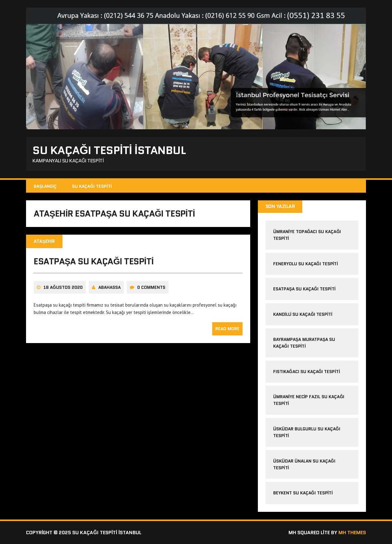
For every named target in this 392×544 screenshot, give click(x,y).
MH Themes (352, 533)
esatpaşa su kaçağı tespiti (94, 261)
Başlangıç (45, 186)
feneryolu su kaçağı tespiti (306, 264)
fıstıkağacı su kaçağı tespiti (307, 372)
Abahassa (109, 287)
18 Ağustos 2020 (63, 287)
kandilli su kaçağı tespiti (303, 314)
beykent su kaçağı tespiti (303, 493)
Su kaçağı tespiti (92, 186)
